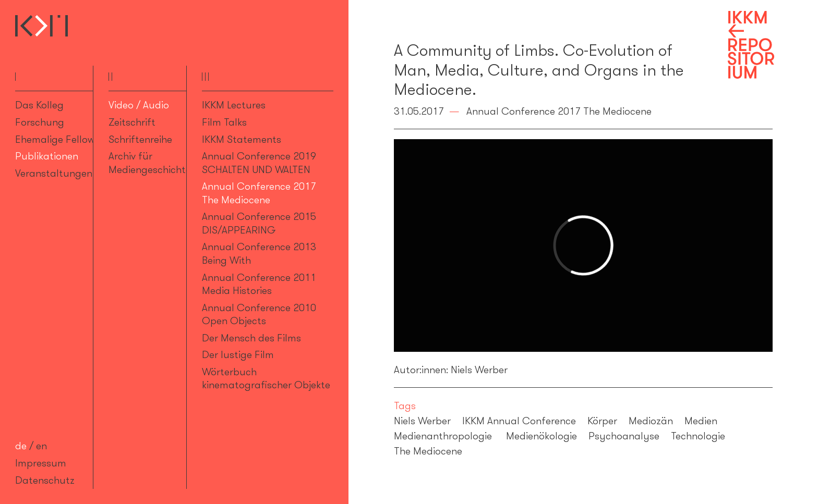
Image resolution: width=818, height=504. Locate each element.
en (41, 446)
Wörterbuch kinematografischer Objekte (266, 378)
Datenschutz (45, 480)
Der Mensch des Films (251, 338)
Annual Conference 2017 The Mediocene (259, 193)
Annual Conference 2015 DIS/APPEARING (259, 223)
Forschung (40, 122)
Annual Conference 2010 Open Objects (259, 314)
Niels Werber (422, 421)
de (21, 446)
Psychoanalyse (624, 436)
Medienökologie (542, 436)
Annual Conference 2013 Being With (259, 253)
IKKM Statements (242, 139)
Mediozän (651, 421)
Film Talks (224, 122)
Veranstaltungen (54, 173)
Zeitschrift (132, 122)
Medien (701, 421)
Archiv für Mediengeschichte (150, 162)
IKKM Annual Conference (519, 421)
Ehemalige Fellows (57, 139)
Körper (602, 421)
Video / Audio (139, 105)
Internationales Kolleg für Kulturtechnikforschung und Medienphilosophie (41, 26)
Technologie (698, 436)
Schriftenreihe (140, 139)
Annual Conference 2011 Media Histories (259, 284)
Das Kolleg (39, 105)
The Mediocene (428, 451)
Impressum (41, 463)
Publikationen (47, 156)
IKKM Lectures (234, 105)
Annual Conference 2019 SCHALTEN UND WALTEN (259, 162)
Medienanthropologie (444, 436)
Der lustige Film (238, 354)
